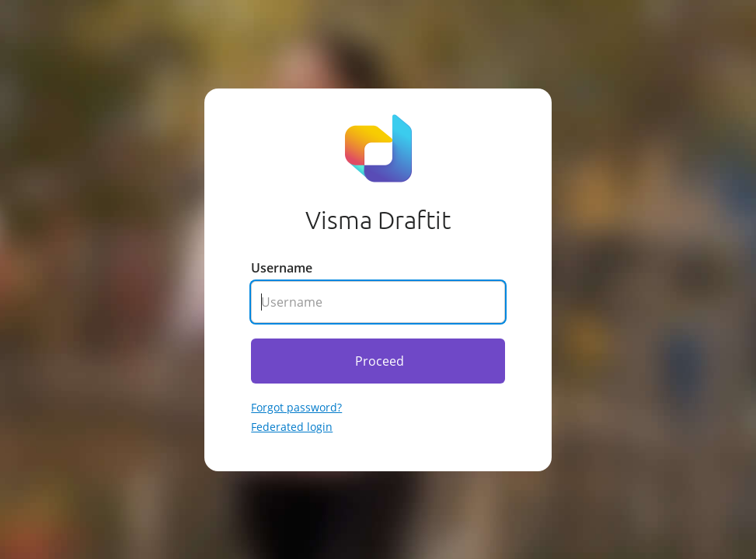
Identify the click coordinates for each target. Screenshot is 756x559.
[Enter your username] (378, 302)
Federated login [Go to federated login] (292, 427)
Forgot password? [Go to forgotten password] (296, 407)
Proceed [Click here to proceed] (380, 361)
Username (282, 268)
